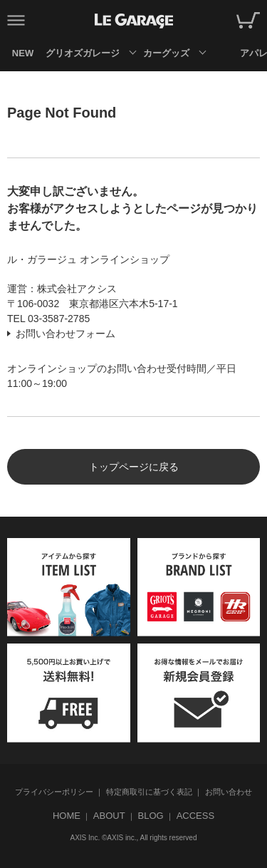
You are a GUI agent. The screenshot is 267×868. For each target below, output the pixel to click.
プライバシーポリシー (54, 792)
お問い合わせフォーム (66, 334)
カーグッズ (166, 53)
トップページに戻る (134, 467)
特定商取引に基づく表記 (149, 792)
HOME (67, 816)
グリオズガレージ (82, 53)
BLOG (151, 816)
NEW (23, 53)
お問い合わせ (229, 792)
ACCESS (195, 816)
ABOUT (109, 816)
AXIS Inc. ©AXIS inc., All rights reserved (134, 838)
